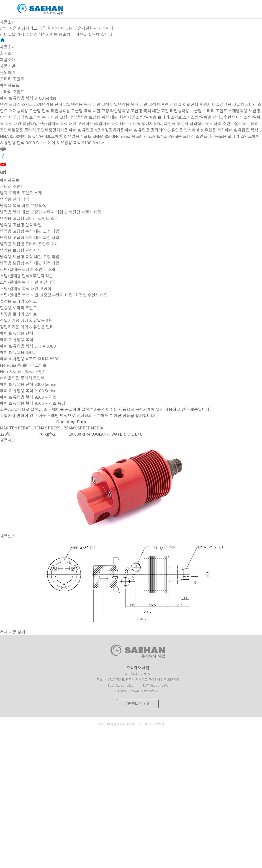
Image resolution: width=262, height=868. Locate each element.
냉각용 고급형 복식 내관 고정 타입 (88, 111)
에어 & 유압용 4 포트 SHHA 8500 (85, 136)
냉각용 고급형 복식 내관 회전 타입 (148, 111)
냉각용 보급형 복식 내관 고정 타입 (46, 117)
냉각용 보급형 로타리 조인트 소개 (207, 111)
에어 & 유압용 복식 (208, 130)
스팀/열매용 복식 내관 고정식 (64, 124)
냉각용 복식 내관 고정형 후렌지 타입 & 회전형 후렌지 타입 (169, 104)
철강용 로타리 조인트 (216, 124)
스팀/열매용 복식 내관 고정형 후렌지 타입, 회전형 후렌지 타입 (143, 124)
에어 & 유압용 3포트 (37, 136)
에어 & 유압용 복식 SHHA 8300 (28, 346)
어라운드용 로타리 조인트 (230, 136)
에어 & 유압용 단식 (175, 130)
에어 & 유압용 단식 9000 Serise (28, 384)
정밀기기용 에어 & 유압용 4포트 (77, 130)
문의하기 (8, 72)
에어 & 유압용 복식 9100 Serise (28, 98)
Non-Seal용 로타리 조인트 (137, 136)
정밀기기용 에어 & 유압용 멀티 (132, 130)
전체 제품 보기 (13, 632)
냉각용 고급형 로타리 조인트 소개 (29, 218)
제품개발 (8, 66)
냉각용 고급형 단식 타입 (38, 111)
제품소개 (8, 47)
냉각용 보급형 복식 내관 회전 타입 (106, 117)
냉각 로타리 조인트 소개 (21, 104)
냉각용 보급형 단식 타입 (21, 250)
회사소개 (8, 53)
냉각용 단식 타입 (57, 104)
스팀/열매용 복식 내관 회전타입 (28, 282)
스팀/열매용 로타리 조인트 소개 (163, 117)
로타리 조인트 (12, 79)
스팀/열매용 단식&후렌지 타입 (217, 117)
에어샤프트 (10, 85)
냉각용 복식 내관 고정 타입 (95, 104)
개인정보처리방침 (138, 704)
